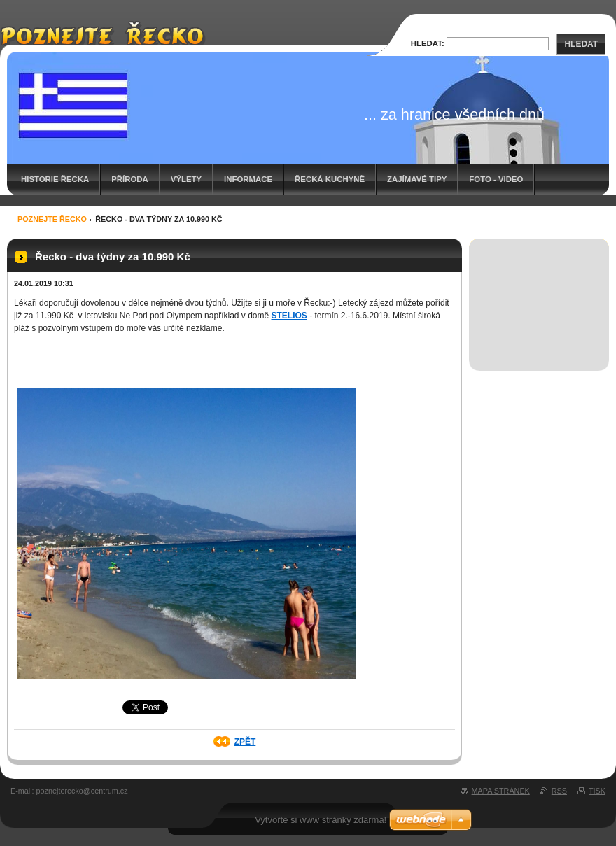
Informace (248, 179)
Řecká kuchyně (330, 179)
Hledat (581, 44)
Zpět (245, 742)
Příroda (130, 179)
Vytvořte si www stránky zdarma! (321, 820)
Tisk (597, 791)
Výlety (186, 179)
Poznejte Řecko (52, 219)
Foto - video (496, 179)
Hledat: (428, 43)
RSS (559, 791)
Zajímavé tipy (417, 179)
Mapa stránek (501, 791)
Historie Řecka (55, 179)
